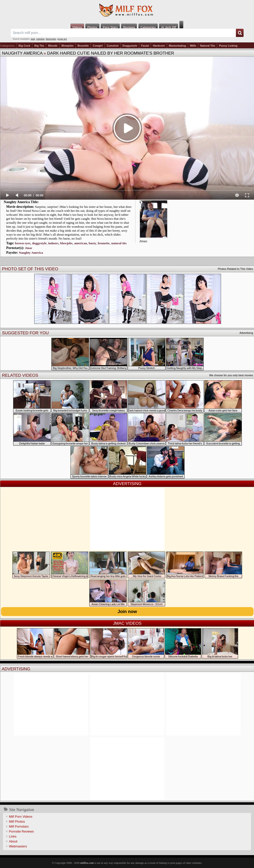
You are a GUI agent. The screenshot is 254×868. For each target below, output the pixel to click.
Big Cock (25, 46)
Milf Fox (127, 10)
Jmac (29, 248)
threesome (51, 39)
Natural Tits (208, 46)
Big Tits (39, 46)
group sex (62, 39)
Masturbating (177, 46)
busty (92, 243)
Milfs (193, 46)
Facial (145, 46)
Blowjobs (68, 46)
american (81, 243)
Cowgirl (98, 46)
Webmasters (18, 846)
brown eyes (23, 243)
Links (13, 836)
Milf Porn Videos (21, 817)
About (13, 841)
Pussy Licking (228, 46)
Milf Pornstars (19, 826)
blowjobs (66, 243)
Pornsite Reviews (21, 831)
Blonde (53, 46)
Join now (127, 612)
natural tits (119, 243)
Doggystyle (130, 46)
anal (33, 39)
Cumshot (113, 46)
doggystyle (39, 243)
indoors (53, 243)
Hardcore (159, 46)
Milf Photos (17, 821)
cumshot (40, 39)
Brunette (83, 46)
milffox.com (87, 863)
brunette (104, 243)
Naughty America (22, 53)
